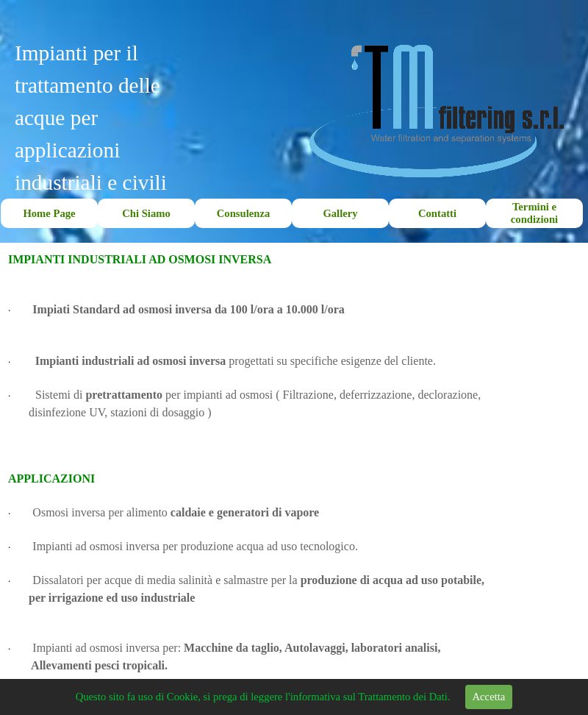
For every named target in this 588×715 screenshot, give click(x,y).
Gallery (340, 213)
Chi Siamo (146, 213)
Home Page (49, 213)
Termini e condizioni (534, 213)
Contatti (437, 213)
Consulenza (243, 213)
